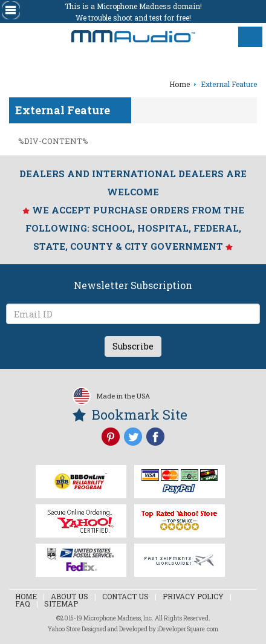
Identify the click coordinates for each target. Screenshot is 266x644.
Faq (23, 603)
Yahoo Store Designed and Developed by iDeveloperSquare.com (133, 629)
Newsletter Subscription (133, 285)
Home (26, 596)
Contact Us (125, 596)
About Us (70, 596)
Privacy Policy (193, 596)
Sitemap (61, 603)
